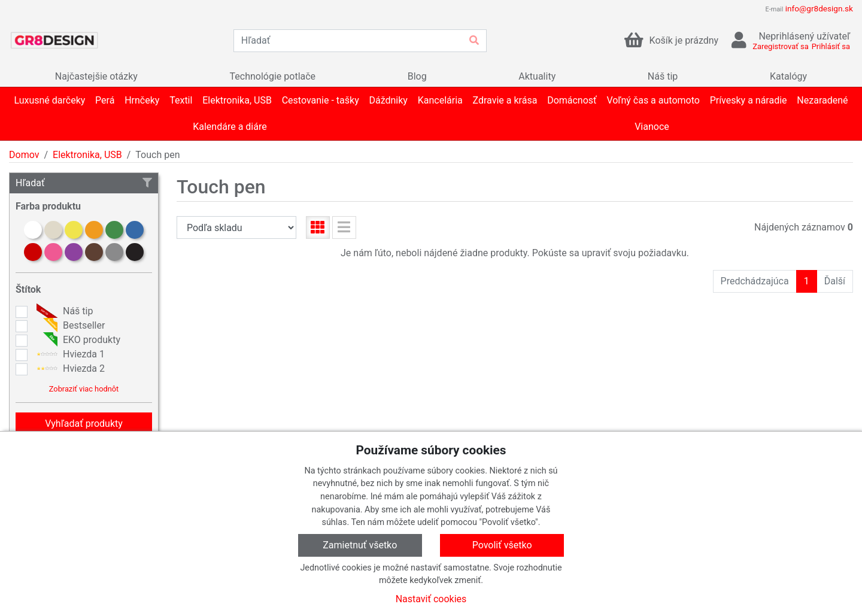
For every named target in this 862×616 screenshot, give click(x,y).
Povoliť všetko (502, 545)
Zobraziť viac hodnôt (84, 389)
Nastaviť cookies (431, 599)
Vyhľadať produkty (84, 424)
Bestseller (69, 326)
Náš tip (63, 311)
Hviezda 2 (69, 369)
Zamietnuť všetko (360, 545)
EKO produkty (77, 340)
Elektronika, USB (87, 155)
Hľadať (84, 183)
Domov (24, 155)
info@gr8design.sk (819, 8)
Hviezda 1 (69, 354)
